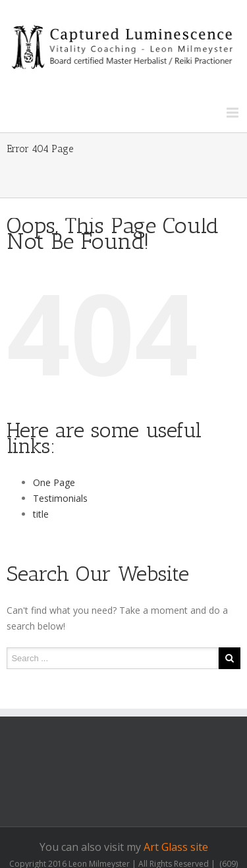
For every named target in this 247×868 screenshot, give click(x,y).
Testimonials (60, 498)
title (41, 514)
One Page (54, 482)
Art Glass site (176, 847)
